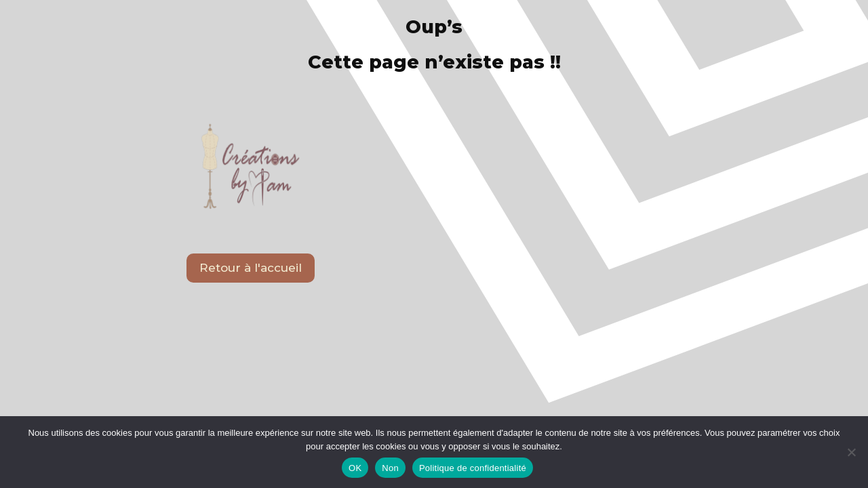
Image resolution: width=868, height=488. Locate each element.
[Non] (851, 452)
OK (355, 468)
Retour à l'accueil (251, 268)
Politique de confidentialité (473, 468)
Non (390, 468)
